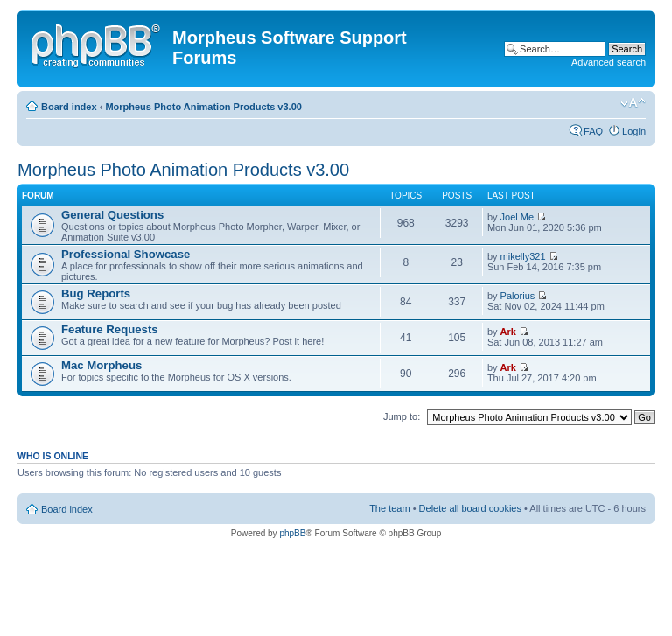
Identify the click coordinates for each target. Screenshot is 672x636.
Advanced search (609, 62)
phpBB (292, 533)
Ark (508, 332)
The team (389, 508)
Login (634, 131)
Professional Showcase (126, 254)
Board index (69, 107)
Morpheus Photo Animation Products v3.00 (203, 107)
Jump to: (402, 416)
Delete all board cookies (470, 508)
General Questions (112, 215)
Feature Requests (110, 329)
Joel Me (518, 217)
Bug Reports (96, 294)
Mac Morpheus (101, 365)
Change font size (633, 103)
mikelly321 (523, 256)
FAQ (593, 131)
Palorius (518, 296)
